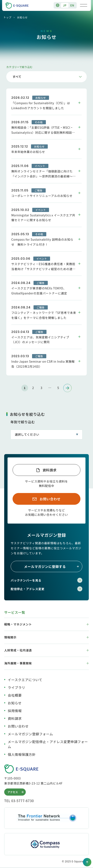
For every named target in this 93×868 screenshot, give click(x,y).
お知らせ (15, 703)
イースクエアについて (25, 680)
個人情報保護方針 (22, 754)
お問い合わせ (50, 499)
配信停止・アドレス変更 (46, 589)
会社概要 (15, 695)
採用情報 (15, 711)
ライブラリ (16, 687)
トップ (8, 17)
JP (65, 5)
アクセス (16, 792)
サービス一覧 (15, 612)
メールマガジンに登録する (52, 566)
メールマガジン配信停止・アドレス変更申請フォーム (48, 744)
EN (72, 5)
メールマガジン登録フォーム (30, 734)
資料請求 (50, 470)
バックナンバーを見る (46, 580)
